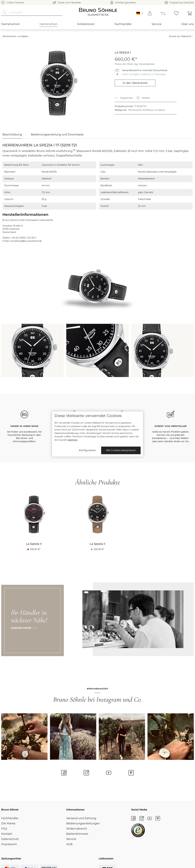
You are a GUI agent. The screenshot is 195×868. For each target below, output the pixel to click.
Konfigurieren (87, 450)
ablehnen (73, 440)
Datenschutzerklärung (66, 433)
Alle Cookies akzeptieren (121, 450)
